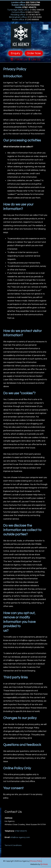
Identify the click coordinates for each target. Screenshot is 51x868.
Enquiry (15, 53)
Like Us (34, 59)
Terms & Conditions (13, 845)
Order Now (34, 53)
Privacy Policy (36, 861)
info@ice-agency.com (20, 837)
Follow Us (19, 59)
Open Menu (45, 27)
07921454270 (21, 831)
